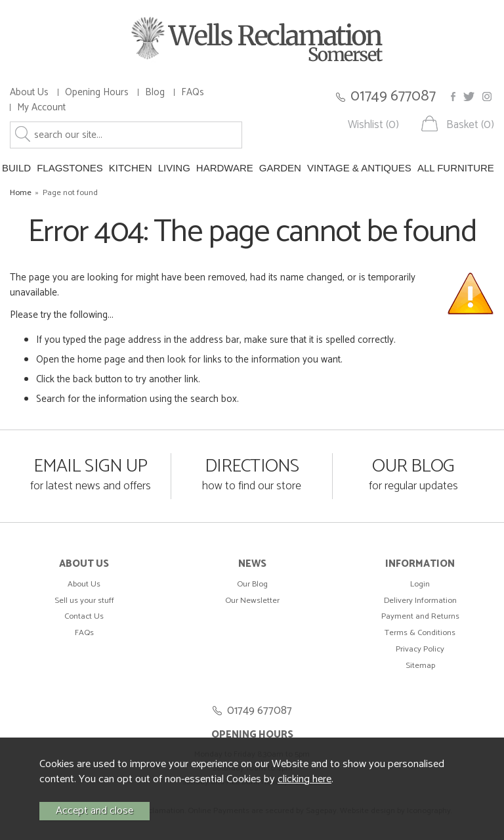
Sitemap (420, 666)
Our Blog (252, 584)
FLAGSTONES (70, 168)
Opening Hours (97, 92)
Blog (155, 92)
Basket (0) (470, 125)
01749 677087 (393, 96)
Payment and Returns (420, 616)
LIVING (174, 168)
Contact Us (84, 616)
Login (420, 584)
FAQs (193, 92)
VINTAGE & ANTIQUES (359, 168)
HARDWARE (225, 168)
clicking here (304, 779)
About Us (29, 92)
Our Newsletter (252, 601)
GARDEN (280, 168)
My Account (41, 107)
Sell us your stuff (84, 601)
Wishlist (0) (373, 125)
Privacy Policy (420, 649)
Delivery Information (420, 601)
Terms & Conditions (420, 633)
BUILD (16, 168)
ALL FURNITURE (456, 168)
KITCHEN (131, 168)
